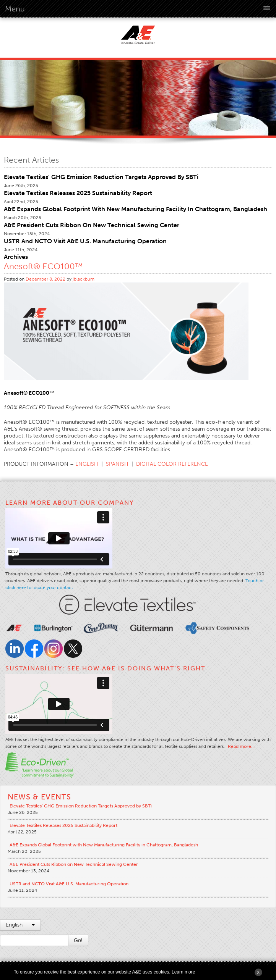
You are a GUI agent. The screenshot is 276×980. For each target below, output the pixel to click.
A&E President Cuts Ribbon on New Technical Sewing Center (92, 225)
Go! (78, 940)
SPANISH (117, 464)
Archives (16, 257)
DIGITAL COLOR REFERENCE (172, 464)
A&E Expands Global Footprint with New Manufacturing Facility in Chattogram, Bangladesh (136, 209)
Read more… (241, 746)
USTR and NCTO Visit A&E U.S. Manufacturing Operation (85, 241)
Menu (15, 9)
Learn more (183, 972)
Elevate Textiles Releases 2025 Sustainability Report (78, 193)
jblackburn (84, 279)
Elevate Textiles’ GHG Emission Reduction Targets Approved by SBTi (101, 177)
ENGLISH (87, 464)
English (20, 925)
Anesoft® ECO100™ (43, 266)
